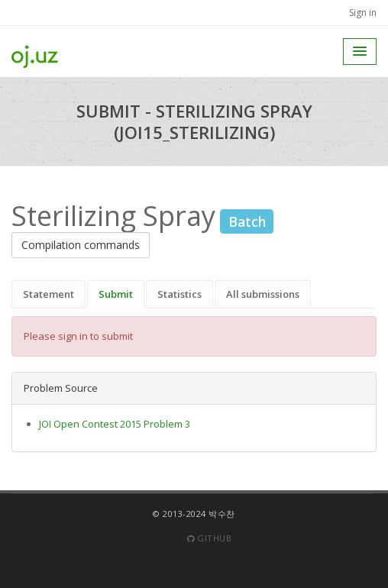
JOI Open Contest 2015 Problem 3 (115, 424)
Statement (48, 294)
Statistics (179, 294)
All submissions (263, 294)
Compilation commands (81, 245)
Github (209, 538)
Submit (116, 294)
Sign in (363, 13)
